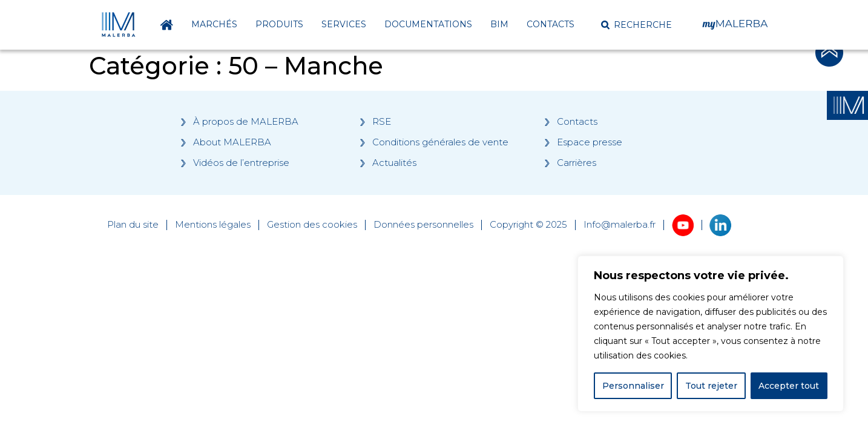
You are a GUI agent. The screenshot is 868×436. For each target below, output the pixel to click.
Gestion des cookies (312, 225)
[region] (711, 334)
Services (344, 24)
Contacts (551, 24)
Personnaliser (633, 386)
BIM (499, 24)
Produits (279, 24)
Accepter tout (789, 386)
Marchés (214, 24)
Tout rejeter (711, 386)
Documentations (428, 24)
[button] (636, 25)
